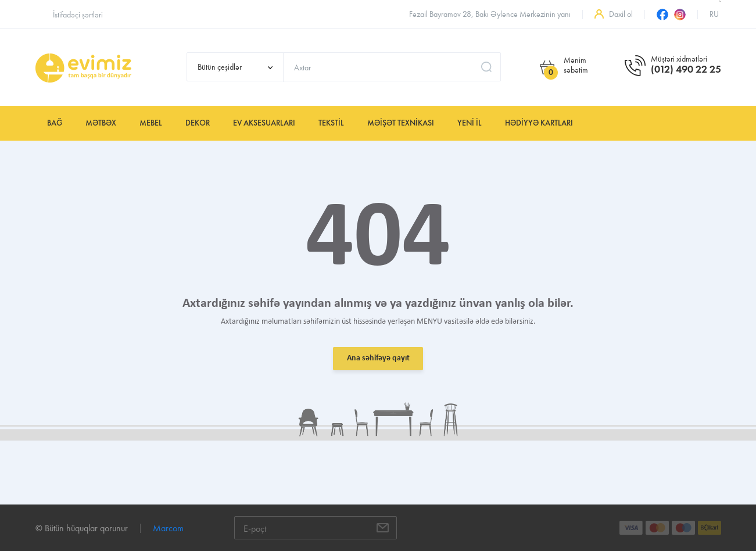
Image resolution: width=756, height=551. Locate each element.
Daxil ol (621, 14)
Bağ (55, 123)
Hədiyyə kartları (539, 123)
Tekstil (331, 123)
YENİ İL (470, 123)
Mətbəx (101, 123)
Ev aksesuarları (264, 123)
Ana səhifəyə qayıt (378, 358)
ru (714, 14)
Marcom (168, 528)
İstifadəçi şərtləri (78, 15)
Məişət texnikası (401, 123)
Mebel (151, 123)
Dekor (198, 123)
